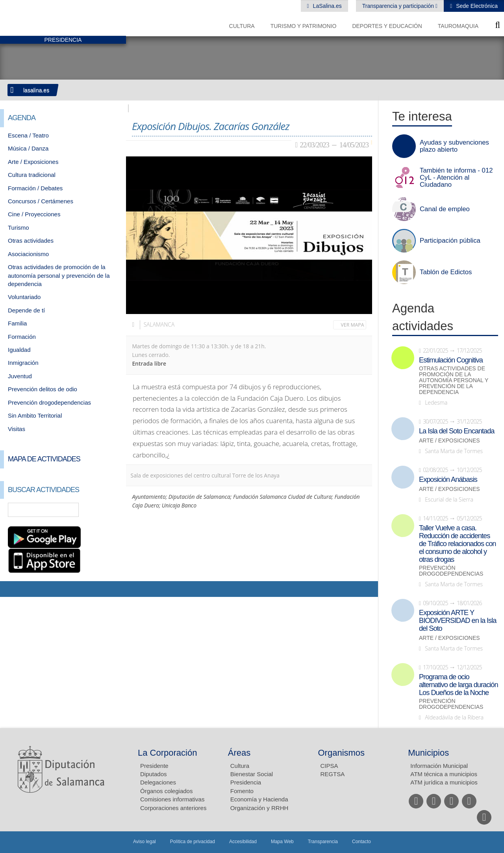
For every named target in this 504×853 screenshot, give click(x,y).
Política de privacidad (193, 842)
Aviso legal (145, 842)
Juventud (20, 376)
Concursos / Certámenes (41, 201)
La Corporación (167, 753)
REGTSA (333, 774)
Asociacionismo (28, 254)
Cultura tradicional (32, 175)
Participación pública (450, 241)
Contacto (361, 842)
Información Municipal (439, 766)
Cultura (242, 26)
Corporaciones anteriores (173, 808)
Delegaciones (158, 782)
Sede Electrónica (476, 6)
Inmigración (23, 363)
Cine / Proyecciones (34, 214)
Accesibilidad (243, 842)
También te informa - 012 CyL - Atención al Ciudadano (456, 178)
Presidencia (246, 782)
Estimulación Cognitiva (451, 360)
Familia (17, 323)
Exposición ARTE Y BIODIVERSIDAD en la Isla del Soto (458, 621)
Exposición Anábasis (448, 479)
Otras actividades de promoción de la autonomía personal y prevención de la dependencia (59, 275)
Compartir (10, 589)
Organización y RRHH (259, 808)
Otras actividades (31, 241)
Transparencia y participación (399, 6)
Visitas (17, 429)
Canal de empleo (445, 209)
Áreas (239, 753)
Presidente (154, 766)
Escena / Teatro (28, 135)
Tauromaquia (458, 26)
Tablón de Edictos (446, 272)
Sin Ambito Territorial (35, 415)
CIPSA (329, 766)
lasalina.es (36, 90)
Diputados (154, 774)
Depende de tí (26, 310)
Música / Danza (28, 148)
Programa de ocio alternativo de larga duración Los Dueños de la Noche (459, 685)
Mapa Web (282, 842)
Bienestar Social (252, 774)
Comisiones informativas (172, 799)
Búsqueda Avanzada (109, 510)
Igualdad (19, 350)
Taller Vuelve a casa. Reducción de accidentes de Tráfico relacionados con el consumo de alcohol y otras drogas (457, 544)
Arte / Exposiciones (33, 162)
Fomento (242, 791)
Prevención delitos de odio (43, 389)
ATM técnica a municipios (444, 774)
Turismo (19, 228)
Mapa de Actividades (44, 459)
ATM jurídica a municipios (444, 782)
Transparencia (323, 842)
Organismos (342, 753)
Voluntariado (24, 297)
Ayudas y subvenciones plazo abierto (454, 146)
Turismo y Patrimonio (304, 26)
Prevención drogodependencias (49, 402)
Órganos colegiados (166, 791)
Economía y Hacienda (259, 799)
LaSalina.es (327, 6)
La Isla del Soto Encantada (457, 431)
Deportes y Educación (387, 26)
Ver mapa (353, 325)
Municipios (428, 753)
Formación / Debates (35, 188)
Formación (22, 337)
